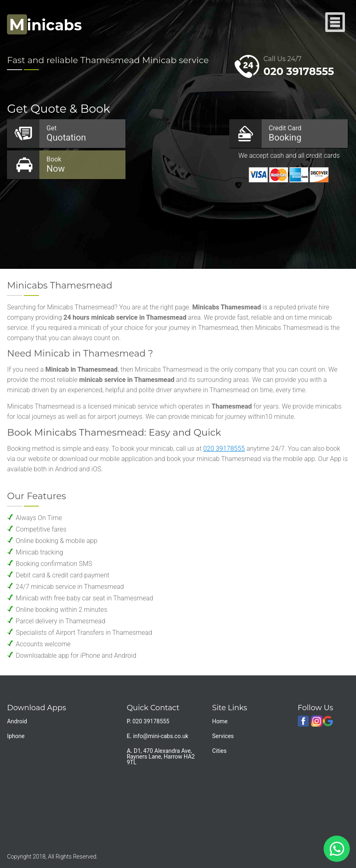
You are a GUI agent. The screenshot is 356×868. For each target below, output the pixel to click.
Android (17, 721)
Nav (335, 23)
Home (220, 721)
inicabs (44, 25)
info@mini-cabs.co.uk (161, 736)
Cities (219, 751)
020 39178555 (299, 71)
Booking (304, 133)
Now (82, 165)
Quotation (82, 133)
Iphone (16, 736)
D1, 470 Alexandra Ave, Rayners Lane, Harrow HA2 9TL (161, 757)
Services (223, 736)
